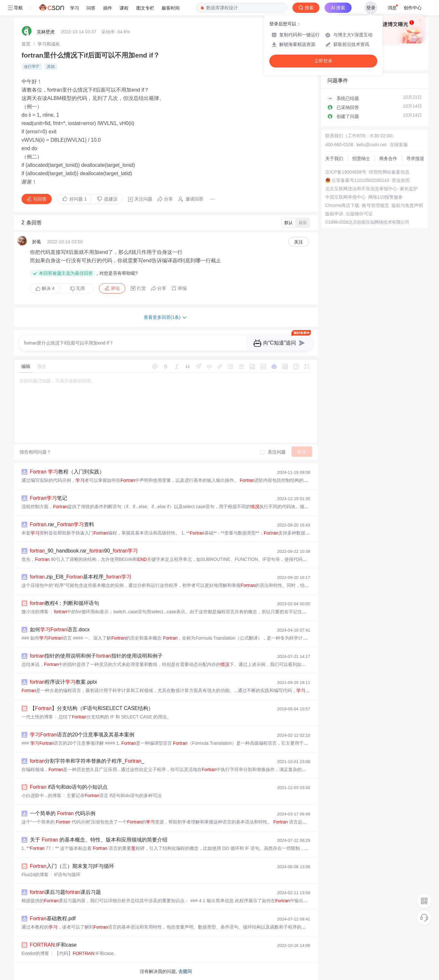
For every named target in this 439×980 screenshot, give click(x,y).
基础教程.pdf (53, 918)
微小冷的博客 (35, 612)
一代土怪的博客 (37, 717)
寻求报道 (415, 158)
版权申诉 (334, 214)
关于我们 (334, 158)
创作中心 (413, 8)
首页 (26, 44)
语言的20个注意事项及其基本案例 (82, 735)
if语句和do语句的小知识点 (69, 787)
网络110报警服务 (385, 197)
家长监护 (409, 189)
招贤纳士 (361, 158)
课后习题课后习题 (65, 892)
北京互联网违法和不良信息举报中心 (361, 189)
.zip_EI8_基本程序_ (81, 577)
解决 (45, 288)
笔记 (49, 498)
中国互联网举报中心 (345, 197)
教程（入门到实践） (67, 472)
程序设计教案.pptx (63, 682)
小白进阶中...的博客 (41, 796)
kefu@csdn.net (372, 145)
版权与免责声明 (407, 205)
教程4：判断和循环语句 (64, 603)
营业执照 (401, 180)
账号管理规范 (375, 205)
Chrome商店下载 (342, 205)
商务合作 (388, 158)
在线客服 (399, 145)
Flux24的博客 (35, 875)
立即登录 (323, 61)
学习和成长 (49, 44)
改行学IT (32, 67)
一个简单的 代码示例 (63, 813)
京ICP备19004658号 (346, 172)
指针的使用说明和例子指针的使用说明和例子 (96, 656)
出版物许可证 (359, 214)
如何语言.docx (60, 629)
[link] (26, 44)
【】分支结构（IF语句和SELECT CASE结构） (92, 708)
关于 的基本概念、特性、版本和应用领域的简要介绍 (99, 840)
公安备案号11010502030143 (360, 180)
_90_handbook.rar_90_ (84, 551)
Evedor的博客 (35, 953)
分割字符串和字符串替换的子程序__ (87, 761)
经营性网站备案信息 (389, 172)
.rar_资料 (62, 524)
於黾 (37, 242)
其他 (51, 67)
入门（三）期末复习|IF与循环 (72, 866)
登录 (371, 8)
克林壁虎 (46, 32)
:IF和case (53, 945)
